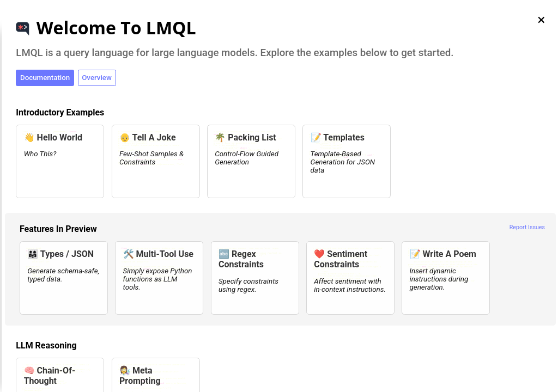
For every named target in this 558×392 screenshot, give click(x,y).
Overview (97, 78)
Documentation (45, 78)
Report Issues (527, 227)
